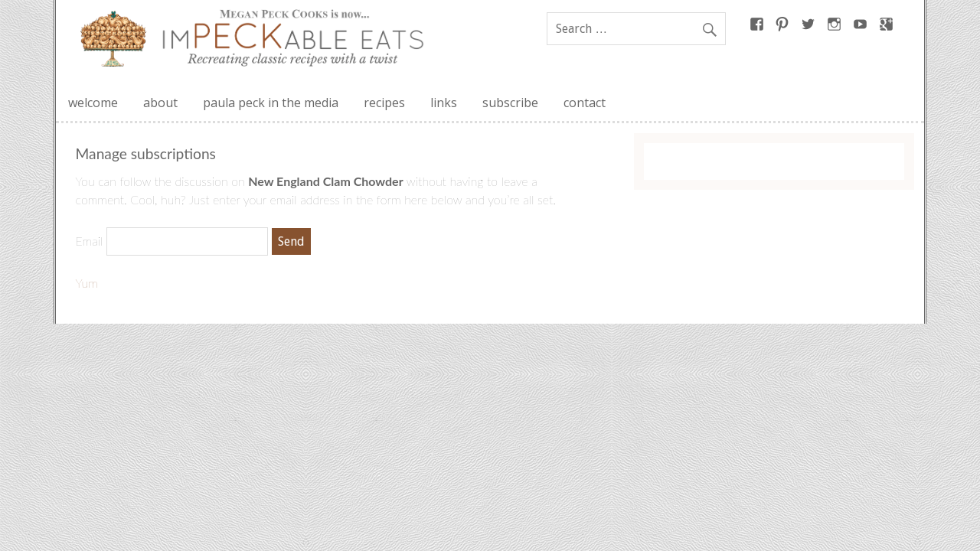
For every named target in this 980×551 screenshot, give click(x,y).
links (444, 103)
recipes (384, 103)
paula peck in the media (271, 103)
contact (585, 103)
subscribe (510, 103)
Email (90, 241)
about (160, 103)
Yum (87, 283)
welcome (93, 103)
